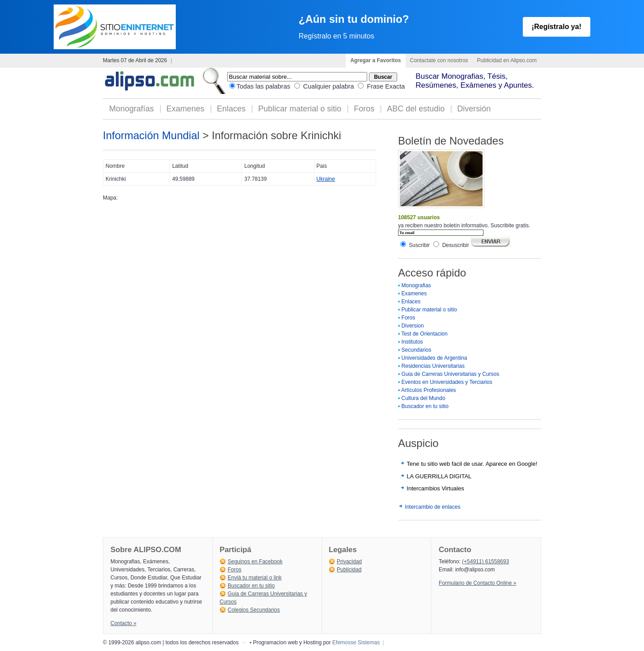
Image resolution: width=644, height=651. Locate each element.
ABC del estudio (416, 109)
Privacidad (349, 562)
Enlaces (231, 109)
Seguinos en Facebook (255, 562)
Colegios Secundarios (254, 610)
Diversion (413, 326)
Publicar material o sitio (300, 109)
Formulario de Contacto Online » (477, 583)
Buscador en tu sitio (425, 406)
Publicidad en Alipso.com (507, 60)
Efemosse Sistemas (356, 642)
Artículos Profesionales (429, 390)
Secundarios (417, 350)
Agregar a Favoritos (375, 60)
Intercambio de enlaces (432, 507)
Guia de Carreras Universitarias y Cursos (451, 374)
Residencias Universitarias (433, 366)
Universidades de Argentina (434, 358)
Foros (364, 109)
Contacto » (123, 623)
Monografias (416, 285)
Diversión (474, 109)
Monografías (131, 109)
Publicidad (349, 570)
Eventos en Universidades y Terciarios (447, 382)
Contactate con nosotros (439, 60)
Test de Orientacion (424, 334)
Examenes (185, 109)
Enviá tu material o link (255, 578)
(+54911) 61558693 (485, 562)
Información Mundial (151, 135)
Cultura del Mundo (424, 398)
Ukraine (326, 179)
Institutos (412, 342)
